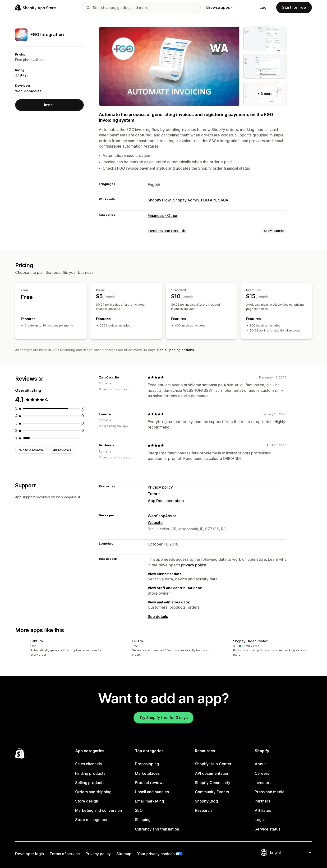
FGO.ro (137, 641)
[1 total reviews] (83, 438)
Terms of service (65, 854)
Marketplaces (147, 773)
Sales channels (88, 764)
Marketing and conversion (99, 810)
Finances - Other (163, 215)
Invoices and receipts (167, 231)
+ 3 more (265, 94)
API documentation (212, 773)
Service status (267, 829)
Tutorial (155, 494)
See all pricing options (176, 350)
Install (49, 105)
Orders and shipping (93, 792)
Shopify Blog (206, 801)
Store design (87, 801)
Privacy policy (160, 487)
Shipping (143, 820)
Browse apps (220, 7)
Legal (260, 820)
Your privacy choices (156, 854)
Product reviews (150, 783)
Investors (263, 783)
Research (203, 810)
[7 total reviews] (83, 408)
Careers (262, 773)
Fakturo (37, 641)
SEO (139, 810)
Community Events (212, 792)
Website (155, 523)
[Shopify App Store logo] (36, 7)
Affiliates (263, 810)
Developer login (30, 854)
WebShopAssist (28, 91)
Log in (265, 7)
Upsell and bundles (152, 792)
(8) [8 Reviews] (25, 75)
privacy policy (193, 565)
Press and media (269, 792)
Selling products (90, 783)
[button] (62, 648)
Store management (92, 820)
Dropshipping (147, 764)
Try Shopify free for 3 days (163, 718)
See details (158, 616)
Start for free (294, 7)
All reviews (62, 450)
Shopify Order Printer (250, 641)
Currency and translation (157, 829)
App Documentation (166, 501)
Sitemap (124, 854)
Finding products (90, 773)
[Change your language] (290, 852)
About (260, 764)
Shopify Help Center (213, 764)
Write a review (31, 450)
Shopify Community (213, 783)
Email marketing (149, 801)
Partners (262, 801)
